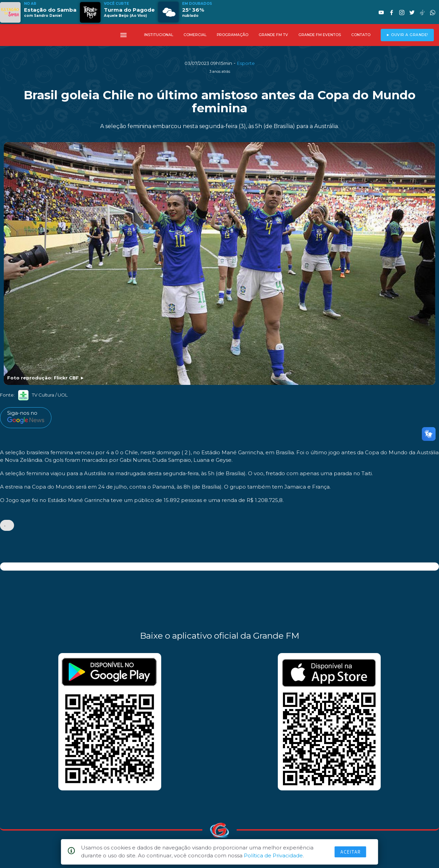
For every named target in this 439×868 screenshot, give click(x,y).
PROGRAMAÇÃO (233, 35)
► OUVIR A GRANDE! (407, 35)
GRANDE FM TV (273, 35)
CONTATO (361, 35)
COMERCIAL (195, 35)
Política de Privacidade (273, 855)
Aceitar (351, 852)
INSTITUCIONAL (159, 35)
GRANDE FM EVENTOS (320, 35)
